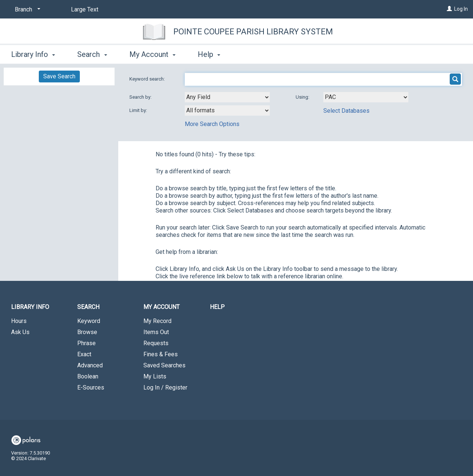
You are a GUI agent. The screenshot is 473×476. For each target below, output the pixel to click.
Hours (19, 321)
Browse (87, 332)
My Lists (155, 376)
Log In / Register (165, 387)
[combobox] (227, 97)
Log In (461, 9)
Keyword (89, 321)
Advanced (90, 365)
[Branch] (26, 10)
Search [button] (92, 54)
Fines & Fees (161, 354)
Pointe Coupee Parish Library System (253, 32)
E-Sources (91, 387)
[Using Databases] (366, 97)
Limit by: (139, 110)
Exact (84, 354)
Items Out (156, 332)
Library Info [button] (33, 54)
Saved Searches (164, 365)
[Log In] (449, 9)
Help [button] (209, 54)
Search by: (141, 97)
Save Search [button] (59, 76)
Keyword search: (148, 79)
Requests (156, 343)
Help (217, 307)
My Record (157, 321)
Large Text (85, 9)
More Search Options (212, 124)
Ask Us (20, 332)
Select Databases (346, 111)
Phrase (86, 343)
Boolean (88, 376)
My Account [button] (152, 54)
